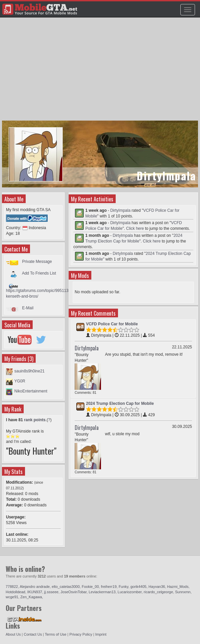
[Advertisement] (101, 72)
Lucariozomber (130, 592)
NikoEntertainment (31, 391)
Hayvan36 (157, 587)
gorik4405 (138, 587)
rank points (35, 420)
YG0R (20, 381)
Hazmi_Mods (178, 587)
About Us (13, 634)
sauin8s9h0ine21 (29, 371)
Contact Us (33, 634)
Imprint (101, 634)
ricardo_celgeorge (158, 592)
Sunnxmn (183, 592)
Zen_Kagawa (31, 597)
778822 (12, 587)
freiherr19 (109, 587)
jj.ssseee (51, 592)
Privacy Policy (81, 634)
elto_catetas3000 (66, 587)
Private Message (37, 262)
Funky (123, 587)
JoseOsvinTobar (74, 592)
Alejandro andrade (35, 587)
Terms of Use (55, 634)
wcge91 (12, 597)
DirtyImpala (120, 210)
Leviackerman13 (102, 592)
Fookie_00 (90, 587)
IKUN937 (35, 592)
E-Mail (28, 308)
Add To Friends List (39, 273)
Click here (135, 228)
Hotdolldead (15, 592)
